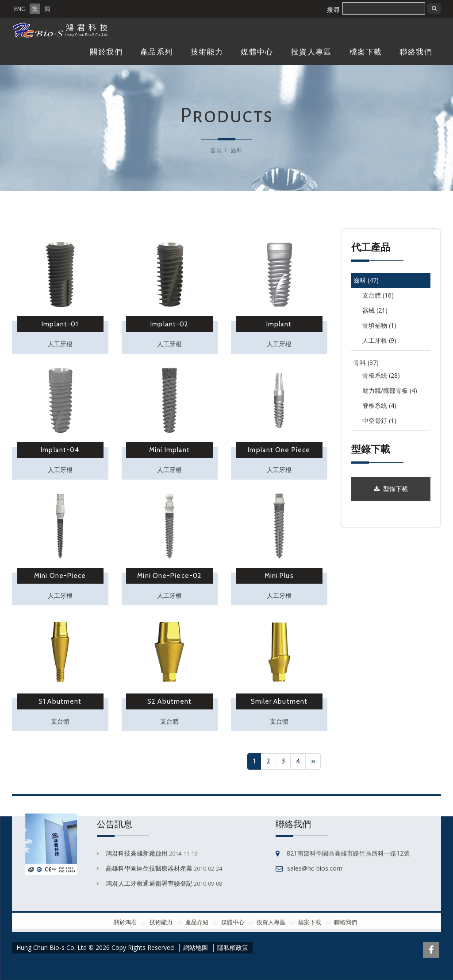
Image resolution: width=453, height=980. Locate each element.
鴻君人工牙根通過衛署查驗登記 (149, 883)
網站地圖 (196, 948)
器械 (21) (375, 310)
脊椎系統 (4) (379, 405)
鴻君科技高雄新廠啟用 (137, 853)
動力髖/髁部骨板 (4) (390, 390)
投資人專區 (311, 52)
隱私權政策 (233, 948)
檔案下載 (366, 52)
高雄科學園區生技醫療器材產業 (149, 868)
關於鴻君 (125, 922)
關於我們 (106, 52)
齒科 (237, 150)
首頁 (216, 150)
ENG (20, 9)
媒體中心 (257, 52)
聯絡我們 (416, 52)
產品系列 (157, 52)
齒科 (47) (366, 280)
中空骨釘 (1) (379, 420)
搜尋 (334, 10)
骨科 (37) (366, 362)
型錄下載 (391, 489)
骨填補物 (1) (379, 325)
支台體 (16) (378, 295)
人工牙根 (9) (379, 340)
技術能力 (207, 52)
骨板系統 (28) (381, 375)
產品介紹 (197, 922)
